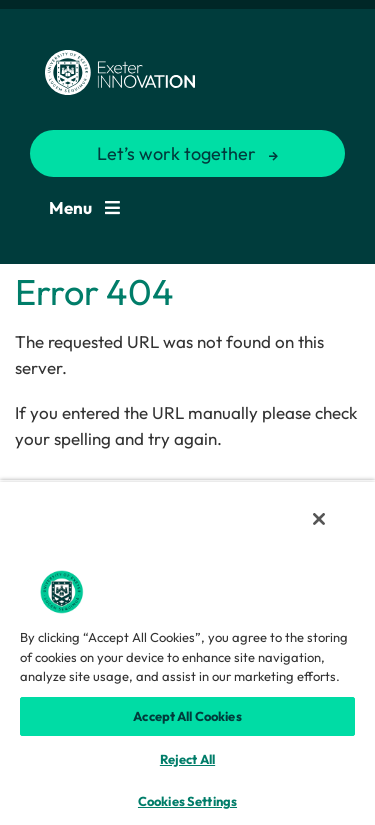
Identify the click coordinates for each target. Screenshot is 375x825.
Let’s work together (176, 153)
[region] (187, 652)
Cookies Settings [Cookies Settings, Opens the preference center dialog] (187, 801)
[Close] (319, 519)
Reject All (187, 759)
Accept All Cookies (187, 716)
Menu (84, 207)
